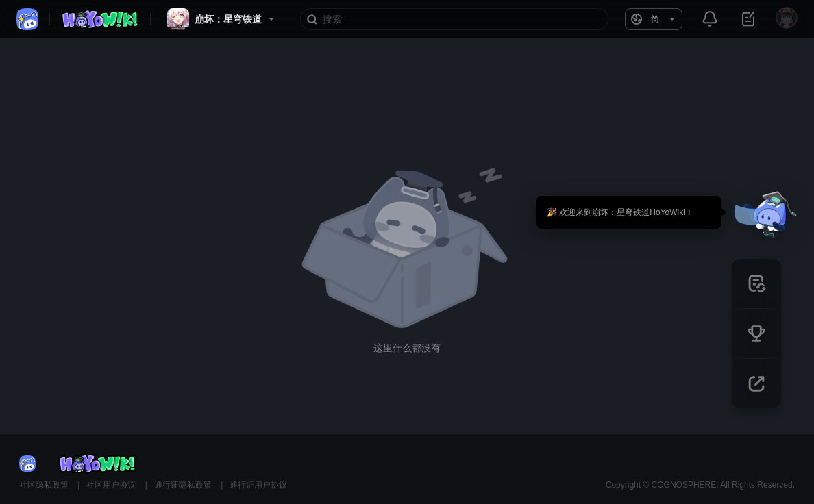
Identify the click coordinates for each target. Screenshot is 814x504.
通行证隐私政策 (184, 485)
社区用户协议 (112, 485)
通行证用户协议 (258, 485)
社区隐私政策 (45, 485)
